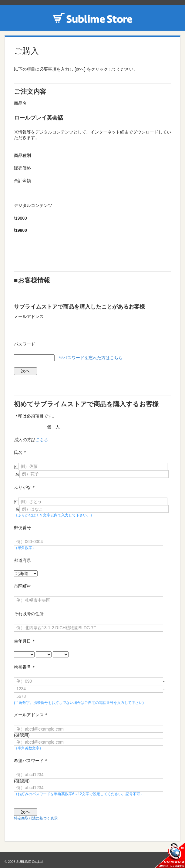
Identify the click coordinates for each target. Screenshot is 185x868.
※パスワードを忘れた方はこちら (91, 358)
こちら (42, 440)
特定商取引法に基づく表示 (36, 818)
